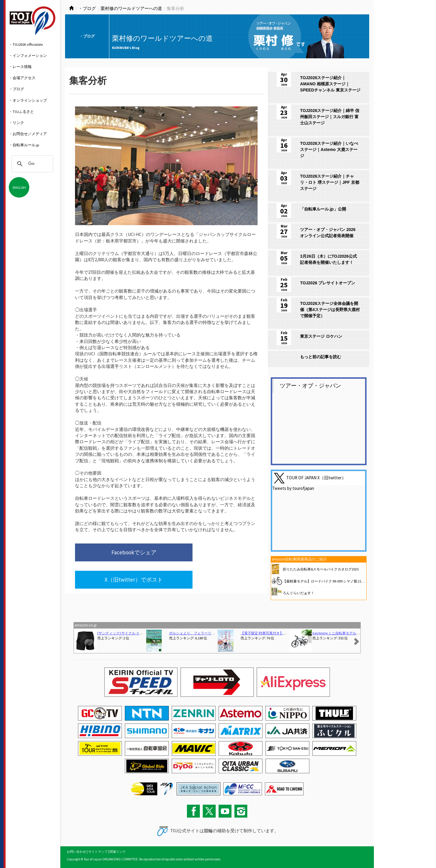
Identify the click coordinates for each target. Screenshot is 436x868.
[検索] (31, 164)
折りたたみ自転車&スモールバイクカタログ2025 (321, 569)
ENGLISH (19, 187)
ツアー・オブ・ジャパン (310, 386)
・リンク (16, 123)
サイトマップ (98, 852)
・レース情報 (20, 67)
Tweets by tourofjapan (293, 488)
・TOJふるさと (21, 111)
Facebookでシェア (114, 553)
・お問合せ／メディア (28, 134)
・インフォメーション (28, 55)
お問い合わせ (76, 852)
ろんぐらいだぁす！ (299, 593)
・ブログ (16, 89)
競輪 (208, 831)
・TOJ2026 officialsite (26, 44)
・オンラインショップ (28, 100)
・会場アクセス (22, 78)
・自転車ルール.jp (24, 145)
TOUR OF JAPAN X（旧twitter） (316, 478)
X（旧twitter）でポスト (204, 553)
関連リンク (118, 852)
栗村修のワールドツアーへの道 (131, 8)
